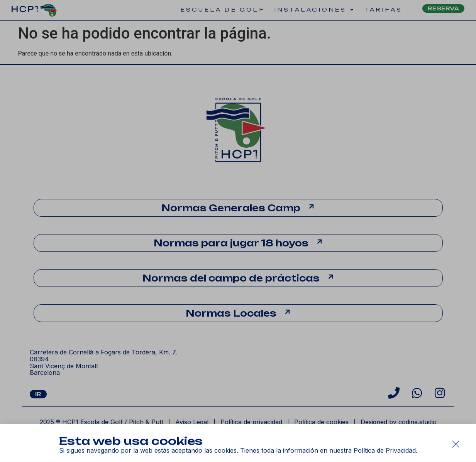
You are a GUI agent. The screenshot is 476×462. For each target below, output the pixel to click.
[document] (238, 231)
